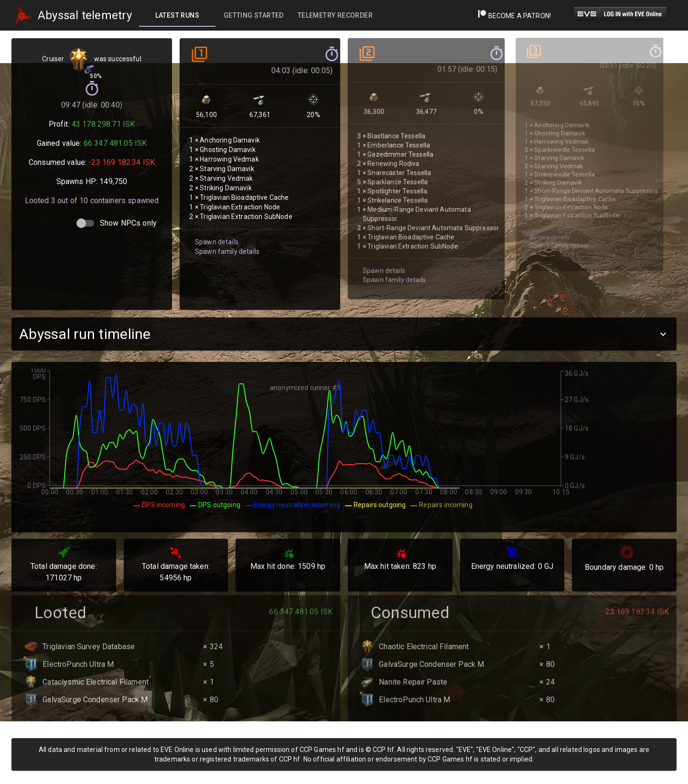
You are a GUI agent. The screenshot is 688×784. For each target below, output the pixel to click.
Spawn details (215, 229)
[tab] (177, 15)
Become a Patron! (514, 16)
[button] (344, 334)
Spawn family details (226, 238)
